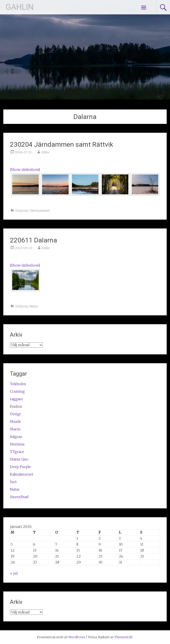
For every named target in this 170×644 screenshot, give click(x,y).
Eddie (45, 152)
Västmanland (39, 211)
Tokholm (18, 384)
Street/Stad (19, 497)
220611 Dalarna (34, 240)
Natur (34, 306)
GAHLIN (20, 7)
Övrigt (15, 414)
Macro (15, 429)
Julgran (16, 437)
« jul (14, 573)
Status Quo (19, 459)
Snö (13, 482)
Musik (15, 422)
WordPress (77, 637)
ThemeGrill (123, 637)
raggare (16, 399)
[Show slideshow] (25, 170)
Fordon (16, 406)
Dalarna (22, 211)
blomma (17, 444)
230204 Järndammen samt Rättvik (62, 144)
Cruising (17, 391)
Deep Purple (20, 467)
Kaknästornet (22, 474)
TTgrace (17, 452)
